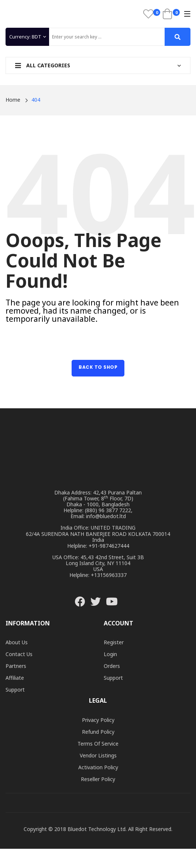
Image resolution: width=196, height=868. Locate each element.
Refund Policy (98, 732)
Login (110, 654)
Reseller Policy (98, 779)
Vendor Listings (98, 755)
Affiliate (15, 678)
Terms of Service (98, 744)
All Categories (43, 65)
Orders (112, 666)
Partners (16, 666)
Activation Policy (98, 767)
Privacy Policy (98, 720)
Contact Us (19, 654)
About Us (17, 642)
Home (13, 100)
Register (114, 642)
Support (15, 690)
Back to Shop (98, 367)
